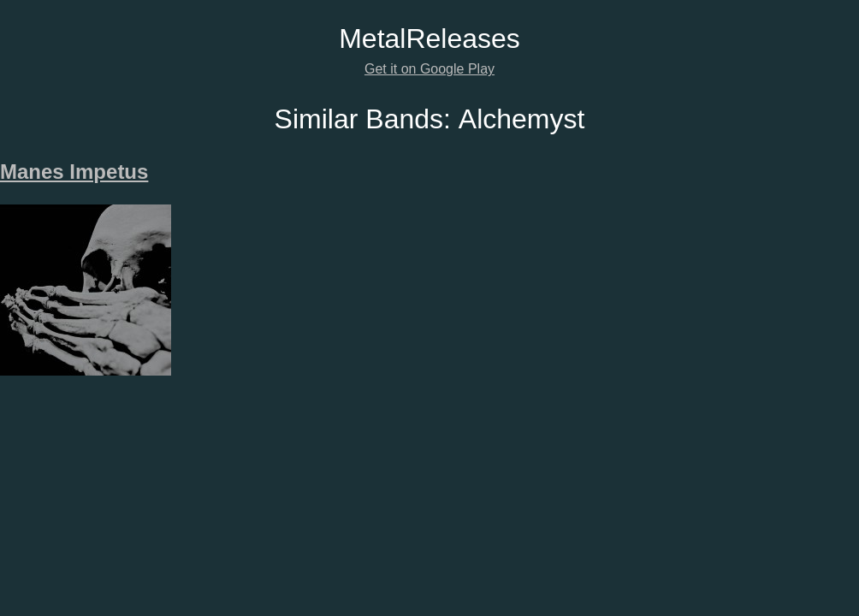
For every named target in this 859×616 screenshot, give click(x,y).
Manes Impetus (74, 172)
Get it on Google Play (429, 69)
